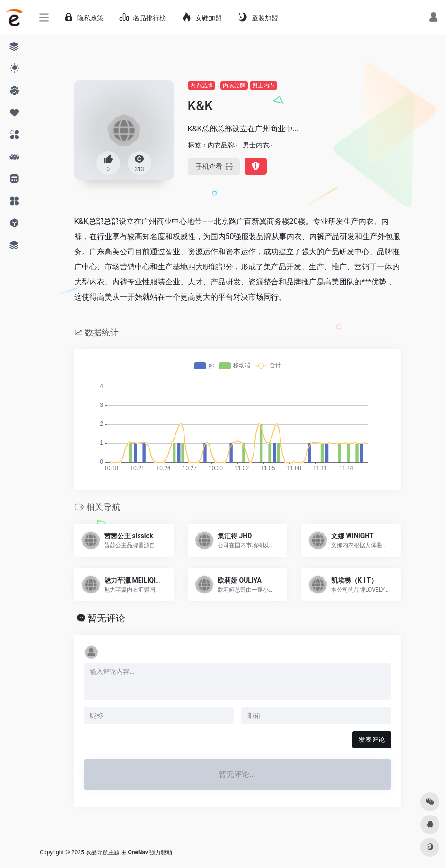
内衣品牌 (201, 86)
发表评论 (372, 739)
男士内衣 (263, 86)
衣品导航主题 (103, 852)
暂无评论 (106, 618)
